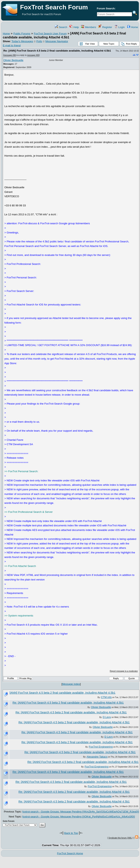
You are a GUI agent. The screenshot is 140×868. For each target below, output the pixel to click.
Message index (71, 684)
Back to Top (71, 833)
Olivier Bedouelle (13, 60)
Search (61, 27)
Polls (39, 41)
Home (133, 27)
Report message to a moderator (124, 671)
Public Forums (22, 34)
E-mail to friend (12, 45)
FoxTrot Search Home (70, 853)
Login (120, 27)
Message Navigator (57, 41)
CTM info (106, 697)
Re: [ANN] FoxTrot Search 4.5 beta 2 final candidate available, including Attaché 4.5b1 (57, 51)
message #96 (10, 55)
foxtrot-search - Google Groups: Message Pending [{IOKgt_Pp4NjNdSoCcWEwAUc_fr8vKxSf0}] (79, 817)
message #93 (33, 55)
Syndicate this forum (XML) (120, 838)
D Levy (107, 717)
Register (105, 27)
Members (88, 27)
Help (74, 27)
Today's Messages (22, 41)
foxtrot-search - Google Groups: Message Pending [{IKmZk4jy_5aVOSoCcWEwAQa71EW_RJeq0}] (81, 812)
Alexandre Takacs (97, 757)
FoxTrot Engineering (101, 747)
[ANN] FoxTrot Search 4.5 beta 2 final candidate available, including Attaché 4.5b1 (62, 693)
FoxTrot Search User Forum (50, 34)
